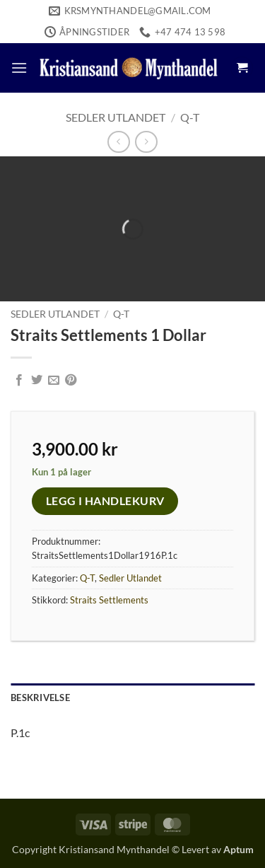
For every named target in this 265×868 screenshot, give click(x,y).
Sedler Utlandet (116, 117)
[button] (19, 68)
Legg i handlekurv (105, 501)
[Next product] (118, 142)
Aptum (238, 849)
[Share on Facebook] (19, 381)
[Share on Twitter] (37, 381)
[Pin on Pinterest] (71, 381)
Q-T (190, 117)
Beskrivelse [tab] (40, 698)
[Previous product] (146, 142)
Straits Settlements (109, 600)
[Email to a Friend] (54, 381)
